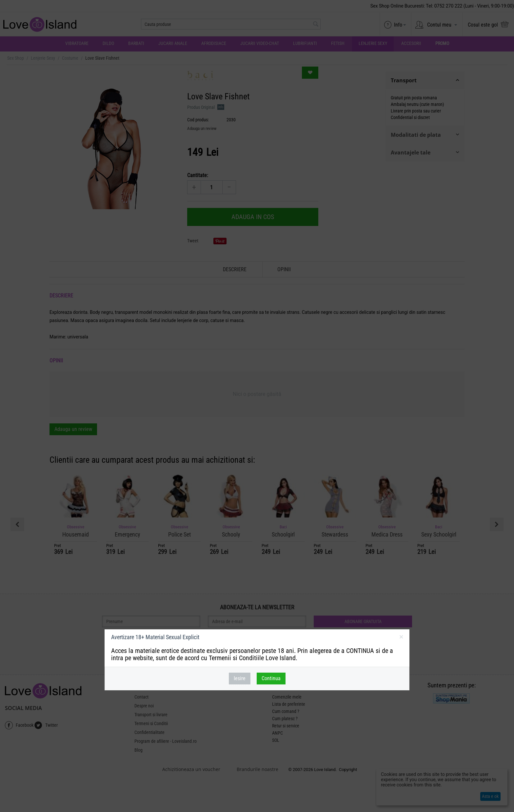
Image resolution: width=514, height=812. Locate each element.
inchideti (401, 638)
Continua (271, 678)
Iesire (240, 678)
